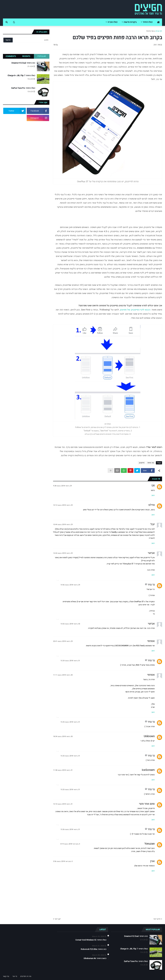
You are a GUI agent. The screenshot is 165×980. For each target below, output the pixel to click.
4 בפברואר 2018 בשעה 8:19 (70, 844)
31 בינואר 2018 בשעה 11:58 (63, 770)
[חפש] (31, 40)
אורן (152, 861)
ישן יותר (58, 919)
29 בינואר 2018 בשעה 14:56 (70, 585)
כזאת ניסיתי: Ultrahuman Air (95, 958)
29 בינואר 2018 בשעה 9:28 (62, 486)
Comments (11, 56)
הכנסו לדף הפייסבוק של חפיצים (135, 310)
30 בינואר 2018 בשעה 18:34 (63, 736)
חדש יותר (157, 919)
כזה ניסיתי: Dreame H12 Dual (23, 63)
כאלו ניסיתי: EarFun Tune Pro (23, 88)
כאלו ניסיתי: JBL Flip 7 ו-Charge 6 (21, 76)
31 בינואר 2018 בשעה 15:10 (63, 804)
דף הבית (159, 31)
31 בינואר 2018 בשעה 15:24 (70, 661)
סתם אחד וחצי (147, 804)
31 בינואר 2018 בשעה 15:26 (70, 829)
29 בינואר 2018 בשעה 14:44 (63, 553)
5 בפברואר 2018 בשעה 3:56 (63, 861)
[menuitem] (158, 22)
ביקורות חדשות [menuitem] (130, 22)
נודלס (152, 505)
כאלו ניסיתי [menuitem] (148, 22)
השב (153, 495)
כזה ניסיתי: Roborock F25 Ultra (94, 949)
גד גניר (151, 585)
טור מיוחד (150, 31)
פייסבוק (142, 463)
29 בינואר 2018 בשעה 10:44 (63, 525)
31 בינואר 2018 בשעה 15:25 (70, 722)
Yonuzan (150, 844)
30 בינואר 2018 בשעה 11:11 (63, 675)
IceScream (148, 770)
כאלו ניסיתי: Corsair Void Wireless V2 (91, 940)
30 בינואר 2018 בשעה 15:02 (70, 624)
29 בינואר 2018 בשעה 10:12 (63, 505)
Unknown (149, 736)
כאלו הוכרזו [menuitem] (113, 22)
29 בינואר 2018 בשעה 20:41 (63, 641)
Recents (26, 56)
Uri (153, 486)
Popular (42, 56)
